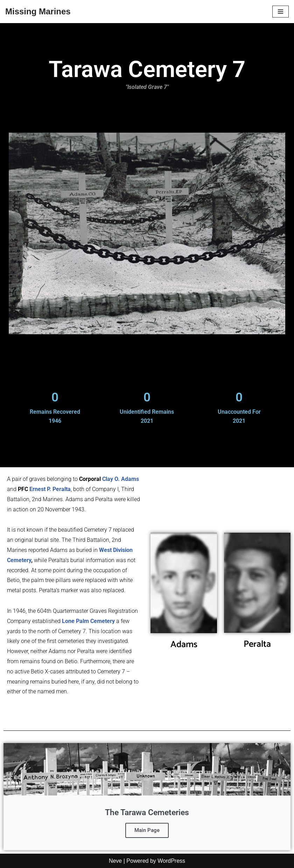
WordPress (171, 861)
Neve (115, 861)
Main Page (147, 830)
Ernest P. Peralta (50, 489)
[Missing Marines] (38, 12)
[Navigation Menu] (281, 12)
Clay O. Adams (121, 479)
